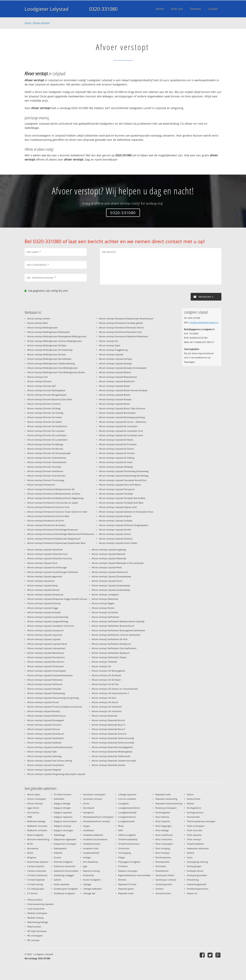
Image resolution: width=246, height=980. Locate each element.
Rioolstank (161, 866)
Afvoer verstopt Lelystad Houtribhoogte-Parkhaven (53, 572)
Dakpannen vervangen (65, 844)
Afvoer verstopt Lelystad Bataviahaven (118, 377)
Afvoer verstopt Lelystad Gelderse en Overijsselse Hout (126, 512)
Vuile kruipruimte (36, 909)
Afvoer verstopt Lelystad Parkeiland (45, 680)
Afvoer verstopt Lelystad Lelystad (44, 639)
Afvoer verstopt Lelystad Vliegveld (44, 770)
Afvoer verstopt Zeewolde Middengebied (112, 752)
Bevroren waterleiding (38, 839)
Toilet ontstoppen (196, 826)
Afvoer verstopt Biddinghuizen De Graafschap (50, 350)
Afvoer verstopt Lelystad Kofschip (44, 603)
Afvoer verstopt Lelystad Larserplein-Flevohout (51, 626)
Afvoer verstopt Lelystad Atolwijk (115, 363)
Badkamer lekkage (36, 821)
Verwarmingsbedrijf (197, 884)
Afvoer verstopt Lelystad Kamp (43, 585)
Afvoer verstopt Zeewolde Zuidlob (109, 765)
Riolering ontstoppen (166, 808)
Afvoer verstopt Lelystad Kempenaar (45, 594)
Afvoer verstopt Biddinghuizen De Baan (47, 345)
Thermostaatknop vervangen (201, 821)
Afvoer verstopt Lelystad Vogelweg (109, 550)
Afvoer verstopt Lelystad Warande (108, 554)
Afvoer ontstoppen (37, 799)
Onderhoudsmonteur (129, 844)
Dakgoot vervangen (64, 830)
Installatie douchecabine (95, 839)
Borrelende (33, 848)
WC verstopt (33, 940)
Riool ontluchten (164, 839)
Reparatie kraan (126, 893)
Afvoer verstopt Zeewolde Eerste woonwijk (113, 743)
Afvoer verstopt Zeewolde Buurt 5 (108, 729)
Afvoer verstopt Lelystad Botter (114, 404)
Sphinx (190, 794)
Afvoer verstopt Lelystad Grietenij (116, 539)
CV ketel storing (35, 884)
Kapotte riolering (91, 871)
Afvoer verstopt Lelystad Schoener (44, 725)
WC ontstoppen (35, 936)
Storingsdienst (194, 808)
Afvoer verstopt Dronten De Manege (45, 444)
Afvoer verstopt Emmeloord (41, 485)
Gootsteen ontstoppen (94, 794)
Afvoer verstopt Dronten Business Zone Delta (50, 399)
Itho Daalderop (91, 862)
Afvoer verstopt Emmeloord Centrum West (48, 516)
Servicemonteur (163, 893)
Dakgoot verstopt (62, 826)
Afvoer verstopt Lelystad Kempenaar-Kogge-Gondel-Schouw (57, 599)
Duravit (57, 857)
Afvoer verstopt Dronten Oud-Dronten (46, 476)
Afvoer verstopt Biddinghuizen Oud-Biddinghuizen (53, 368)
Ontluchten (124, 848)
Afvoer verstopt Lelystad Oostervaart (46, 666)
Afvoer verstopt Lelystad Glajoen (115, 516)
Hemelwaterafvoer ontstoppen (98, 817)
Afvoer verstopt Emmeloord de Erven (46, 521)
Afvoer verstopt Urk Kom (104, 698)
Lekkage (87, 884)
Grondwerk (89, 808)
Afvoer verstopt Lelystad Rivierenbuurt (47, 716)
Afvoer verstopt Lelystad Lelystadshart (46, 648)
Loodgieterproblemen (129, 808)
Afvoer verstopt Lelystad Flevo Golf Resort (120, 485)
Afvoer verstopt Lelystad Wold (107, 567)
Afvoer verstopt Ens (109, 341)
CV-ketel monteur (63, 794)
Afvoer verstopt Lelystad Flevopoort (117, 489)
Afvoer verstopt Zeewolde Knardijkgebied (112, 747)
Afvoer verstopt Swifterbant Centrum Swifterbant (116, 635)
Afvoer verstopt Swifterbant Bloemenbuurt (113, 626)
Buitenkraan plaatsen (38, 862)
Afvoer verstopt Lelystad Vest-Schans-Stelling (50, 761)
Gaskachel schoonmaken (66, 871)
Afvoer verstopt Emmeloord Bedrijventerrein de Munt (54, 494)
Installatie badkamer (93, 835)
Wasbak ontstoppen (37, 913)
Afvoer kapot (34, 794)
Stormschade (193, 817)
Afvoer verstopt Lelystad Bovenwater (117, 413)
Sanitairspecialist (164, 884)
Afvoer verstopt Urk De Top (105, 684)
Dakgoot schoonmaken (65, 821)
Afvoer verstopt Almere (39, 319)
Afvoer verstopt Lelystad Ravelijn (44, 711)
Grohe (86, 803)
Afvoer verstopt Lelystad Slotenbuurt (46, 734)
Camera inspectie (36, 866)
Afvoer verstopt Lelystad (111, 354)
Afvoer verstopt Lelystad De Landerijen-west (121, 435)
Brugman (32, 857)
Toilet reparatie (194, 835)
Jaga (85, 866)
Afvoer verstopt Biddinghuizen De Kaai (47, 354)
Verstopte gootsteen (197, 875)
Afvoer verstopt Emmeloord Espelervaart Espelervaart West (56, 543)
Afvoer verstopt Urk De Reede (106, 675)
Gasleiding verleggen (64, 875)
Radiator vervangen (128, 871)
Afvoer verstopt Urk (101, 666)
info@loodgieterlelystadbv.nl (204, 322)
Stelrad (190, 803)
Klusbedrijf (88, 875)
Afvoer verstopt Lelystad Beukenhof (117, 381)
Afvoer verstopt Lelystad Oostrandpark (47, 671)
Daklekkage (59, 835)
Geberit (57, 880)
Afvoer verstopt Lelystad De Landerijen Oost (121, 431)
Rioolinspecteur (163, 857)
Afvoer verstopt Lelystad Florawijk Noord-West (122, 498)
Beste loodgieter (35, 835)
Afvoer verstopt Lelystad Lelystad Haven (47, 644)
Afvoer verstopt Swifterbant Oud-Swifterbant (114, 648)
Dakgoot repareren (63, 817)
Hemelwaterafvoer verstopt (97, 821)
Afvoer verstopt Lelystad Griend (115, 534)
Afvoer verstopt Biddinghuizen (42, 328)
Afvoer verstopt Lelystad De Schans (116, 449)
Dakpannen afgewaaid (65, 839)
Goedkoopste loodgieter (66, 889)
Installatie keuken (92, 844)
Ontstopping (125, 853)
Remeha (122, 880)
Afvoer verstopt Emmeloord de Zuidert (46, 525)
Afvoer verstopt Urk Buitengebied (108, 671)
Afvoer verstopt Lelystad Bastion (115, 372)
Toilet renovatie (194, 830)
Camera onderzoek (37, 871)
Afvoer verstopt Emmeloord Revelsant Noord (121, 328)
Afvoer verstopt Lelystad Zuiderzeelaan (111, 585)
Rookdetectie (162, 871)
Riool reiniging (163, 848)
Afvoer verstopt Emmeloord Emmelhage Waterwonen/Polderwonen (61, 534)
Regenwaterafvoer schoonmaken (135, 875)
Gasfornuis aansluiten (65, 866)
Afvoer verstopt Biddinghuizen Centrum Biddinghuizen (55, 341)
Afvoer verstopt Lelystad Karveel (43, 590)
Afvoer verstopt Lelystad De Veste (116, 462)
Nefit (121, 830)
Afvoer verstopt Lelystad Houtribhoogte (47, 567)
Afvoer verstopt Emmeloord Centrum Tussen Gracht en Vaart (57, 512)
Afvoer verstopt (41, 23)
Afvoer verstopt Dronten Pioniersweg (46, 480)
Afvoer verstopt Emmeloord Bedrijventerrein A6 (51, 489)
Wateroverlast (34, 927)
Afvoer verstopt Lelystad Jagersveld (45, 576)
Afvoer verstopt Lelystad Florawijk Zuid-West (121, 503)
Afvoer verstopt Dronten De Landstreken (47, 440)
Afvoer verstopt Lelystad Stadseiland (45, 738)
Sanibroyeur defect (165, 875)
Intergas (87, 857)
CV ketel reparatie (36, 880)
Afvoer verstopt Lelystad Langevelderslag (48, 621)
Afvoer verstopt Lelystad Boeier (115, 386)
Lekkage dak (89, 893)
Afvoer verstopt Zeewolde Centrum (109, 734)
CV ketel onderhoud (37, 875)
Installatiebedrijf (91, 853)
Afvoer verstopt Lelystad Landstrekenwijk (48, 617)
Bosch (30, 853)
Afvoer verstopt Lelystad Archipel (115, 359)
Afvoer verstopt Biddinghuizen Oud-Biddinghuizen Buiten (56, 372)
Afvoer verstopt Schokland (105, 612)
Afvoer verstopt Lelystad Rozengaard (46, 720)
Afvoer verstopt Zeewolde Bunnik (108, 720)
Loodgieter (124, 803)
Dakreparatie (60, 848)
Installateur (89, 830)
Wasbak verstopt (36, 918)
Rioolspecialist (163, 862)
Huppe (86, 826)
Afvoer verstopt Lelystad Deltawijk (116, 467)
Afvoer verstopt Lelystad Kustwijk (44, 612)
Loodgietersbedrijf (127, 812)
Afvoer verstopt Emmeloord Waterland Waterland (123, 336)
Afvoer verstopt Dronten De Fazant (45, 417)
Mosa (121, 826)
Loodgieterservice (127, 817)
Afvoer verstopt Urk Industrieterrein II (110, 693)
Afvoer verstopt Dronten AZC (42, 386)
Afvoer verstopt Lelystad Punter (43, 702)
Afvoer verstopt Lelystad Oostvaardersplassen (50, 675)
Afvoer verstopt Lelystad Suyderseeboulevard (50, 747)
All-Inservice (33, 812)
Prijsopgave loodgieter (129, 862)
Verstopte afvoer (195, 871)
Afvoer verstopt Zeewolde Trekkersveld (111, 756)
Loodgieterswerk (126, 821)
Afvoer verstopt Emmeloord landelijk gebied (121, 323)
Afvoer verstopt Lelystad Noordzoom (46, 662)
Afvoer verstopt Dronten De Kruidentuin (47, 426)
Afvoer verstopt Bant (38, 323)
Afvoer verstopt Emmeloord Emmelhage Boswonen (53, 530)
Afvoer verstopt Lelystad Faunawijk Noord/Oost (123, 480)
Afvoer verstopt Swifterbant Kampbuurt (111, 644)
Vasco (190, 857)
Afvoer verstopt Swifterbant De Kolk (110, 639)
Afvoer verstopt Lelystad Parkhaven (45, 684)
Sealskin (160, 889)
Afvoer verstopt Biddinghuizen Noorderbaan (49, 359)
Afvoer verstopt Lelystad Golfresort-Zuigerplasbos (124, 525)
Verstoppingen (194, 866)
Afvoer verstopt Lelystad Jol (41, 581)
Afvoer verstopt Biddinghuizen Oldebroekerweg (51, 363)
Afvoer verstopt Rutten (103, 608)
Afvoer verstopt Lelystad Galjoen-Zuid (118, 507)
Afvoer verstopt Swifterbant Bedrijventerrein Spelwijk (118, 621)
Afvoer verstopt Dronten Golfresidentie (47, 458)
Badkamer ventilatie (37, 830)
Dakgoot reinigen (62, 808)
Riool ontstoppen (164, 844)
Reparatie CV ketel (127, 884)
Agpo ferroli (33, 808)
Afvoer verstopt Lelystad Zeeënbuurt (110, 572)
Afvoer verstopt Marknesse (105, 599)
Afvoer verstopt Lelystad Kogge (43, 608)
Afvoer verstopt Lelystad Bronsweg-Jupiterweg (122, 417)
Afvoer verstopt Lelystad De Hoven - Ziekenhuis (123, 422)
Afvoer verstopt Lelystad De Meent (116, 440)
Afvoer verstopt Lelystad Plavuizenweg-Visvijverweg (53, 698)
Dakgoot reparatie (63, 812)
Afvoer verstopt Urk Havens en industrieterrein (115, 689)
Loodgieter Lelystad (47, 9)
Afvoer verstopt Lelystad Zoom (107, 581)
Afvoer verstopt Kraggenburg (113, 350)
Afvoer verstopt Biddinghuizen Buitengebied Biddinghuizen (57, 336)
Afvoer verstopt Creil (37, 377)
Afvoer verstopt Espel (110, 345)
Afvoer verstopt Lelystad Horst (42, 563)
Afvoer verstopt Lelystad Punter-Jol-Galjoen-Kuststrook (55, 707)
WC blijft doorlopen (37, 931)
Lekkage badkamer (92, 889)
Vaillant (191, 853)
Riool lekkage (162, 830)
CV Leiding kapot (36, 889)
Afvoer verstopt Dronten (39, 381)
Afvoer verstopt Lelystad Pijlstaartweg (46, 693)
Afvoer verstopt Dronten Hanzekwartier (47, 462)
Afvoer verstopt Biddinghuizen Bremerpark (49, 332)
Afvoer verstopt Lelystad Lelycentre (45, 635)
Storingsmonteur (195, 812)
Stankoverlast (194, 799)
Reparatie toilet (163, 794)
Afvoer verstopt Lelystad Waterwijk (109, 558)
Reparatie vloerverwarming (169, 803)
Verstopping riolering (197, 862)
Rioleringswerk (163, 812)
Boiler (30, 844)
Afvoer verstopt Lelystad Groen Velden (118, 543)
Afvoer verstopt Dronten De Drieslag (45, 413)
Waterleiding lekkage (38, 922)
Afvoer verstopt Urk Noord (105, 702)
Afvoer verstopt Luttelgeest (105, 594)
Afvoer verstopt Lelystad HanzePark (45, 550)
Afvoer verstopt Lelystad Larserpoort (45, 630)
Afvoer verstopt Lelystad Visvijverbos (46, 765)
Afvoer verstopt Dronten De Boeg (44, 408)
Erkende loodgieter (63, 862)
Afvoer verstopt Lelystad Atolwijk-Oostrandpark (123, 368)
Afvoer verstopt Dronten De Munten (45, 449)
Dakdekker (59, 799)
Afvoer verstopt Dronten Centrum (44, 404)
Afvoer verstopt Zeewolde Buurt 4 (108, 725)
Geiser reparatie (62, 884)
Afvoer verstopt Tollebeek (104, 662)
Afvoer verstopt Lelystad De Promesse (118, 444)
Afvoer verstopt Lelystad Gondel (115, 530)
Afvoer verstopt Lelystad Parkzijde (44, 689)
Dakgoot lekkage (62, 803)
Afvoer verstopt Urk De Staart (106, 680)
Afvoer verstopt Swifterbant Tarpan (109, 657)
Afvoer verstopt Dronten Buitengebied (46, 390)
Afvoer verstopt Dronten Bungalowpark (47, 395)
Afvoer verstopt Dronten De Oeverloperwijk (49, 453)
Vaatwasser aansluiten (198, 848)
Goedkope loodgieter (64, 893)
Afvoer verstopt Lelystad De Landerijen (118, 426)
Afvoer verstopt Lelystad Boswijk (115, 399)
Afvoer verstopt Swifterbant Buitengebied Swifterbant (118, 630)
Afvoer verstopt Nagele (103, 603)
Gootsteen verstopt (93, 799)
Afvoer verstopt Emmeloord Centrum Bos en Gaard (53, 503)
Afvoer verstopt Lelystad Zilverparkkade (111, 576)
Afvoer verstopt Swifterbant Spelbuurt (111, 653)
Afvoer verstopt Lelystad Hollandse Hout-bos (50, 558)
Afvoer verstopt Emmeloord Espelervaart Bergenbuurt (54, 539)
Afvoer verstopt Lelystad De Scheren (117, 453)
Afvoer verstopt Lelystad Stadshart (44, 743)
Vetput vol (192, 893)
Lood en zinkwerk (127, 799)
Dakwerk (58, 853)
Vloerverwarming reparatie (40, 904)
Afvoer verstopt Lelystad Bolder (115, 395)
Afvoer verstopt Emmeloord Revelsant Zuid (120, 332)
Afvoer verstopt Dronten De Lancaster (46, 431)
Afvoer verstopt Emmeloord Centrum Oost (48, 507)
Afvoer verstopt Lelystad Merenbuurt (46, 653)
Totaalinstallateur (195, 844)
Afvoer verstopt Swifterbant (105, 617)
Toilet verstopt (194, 839)
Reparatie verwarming (166, 799)
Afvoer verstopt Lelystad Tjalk (42, 752)
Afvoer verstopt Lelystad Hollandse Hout (47, 554)
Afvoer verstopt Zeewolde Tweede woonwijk (114, 761)
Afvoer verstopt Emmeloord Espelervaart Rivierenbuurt (126, 319)
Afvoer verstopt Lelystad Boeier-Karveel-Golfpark (123, 390)
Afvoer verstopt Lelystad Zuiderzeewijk (111, 590)
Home (28, 23)
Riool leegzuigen (164, 826)
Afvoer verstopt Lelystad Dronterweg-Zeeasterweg (124, 471)
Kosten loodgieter (92, 880)
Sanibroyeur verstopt (166, 880)
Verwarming (193, 880)
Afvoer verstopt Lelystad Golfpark (116, 521)
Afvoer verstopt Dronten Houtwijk (44, 467)
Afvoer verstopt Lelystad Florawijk (116, 494)
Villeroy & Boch (35, 900)
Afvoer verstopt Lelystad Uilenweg (44, 756)
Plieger (122, 857)
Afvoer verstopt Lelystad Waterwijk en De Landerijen (118, 563)
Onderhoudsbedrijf (128, 839)
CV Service (32, 893)
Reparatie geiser (126, 889)
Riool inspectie (163, 821)
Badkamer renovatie (37, 826)
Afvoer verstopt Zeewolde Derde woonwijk (113, 738)
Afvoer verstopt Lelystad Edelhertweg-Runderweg (124, 476)
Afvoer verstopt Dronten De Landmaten (47, 435)
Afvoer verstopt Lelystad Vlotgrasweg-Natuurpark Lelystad (56, 774)
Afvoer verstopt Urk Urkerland (107, 711)
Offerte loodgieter (127, 835)
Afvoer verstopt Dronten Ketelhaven (45, 471)
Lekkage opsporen (127, 794)
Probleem (123, 866)
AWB (30, 817)
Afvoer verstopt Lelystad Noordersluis (46, 657)
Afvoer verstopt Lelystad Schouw (44, 729)
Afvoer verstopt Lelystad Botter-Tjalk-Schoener (122, 408)
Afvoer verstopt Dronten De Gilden (45, 422)
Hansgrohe (88, 812)
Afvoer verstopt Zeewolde (104, 716)
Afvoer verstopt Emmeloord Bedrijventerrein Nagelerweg (55, 498)
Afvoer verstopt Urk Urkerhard (107, 707)
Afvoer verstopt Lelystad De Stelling (117, 458)
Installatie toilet (91, 848)
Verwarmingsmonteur (198, 889)
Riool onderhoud (164, 835)
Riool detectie (162, 817)
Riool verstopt (162, 853)
